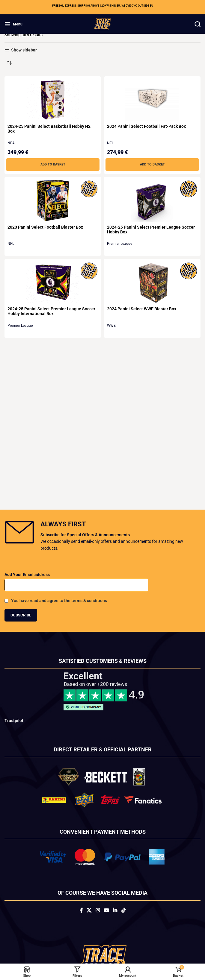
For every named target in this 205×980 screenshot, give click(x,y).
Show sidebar (24, 50)
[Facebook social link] (81, 911)
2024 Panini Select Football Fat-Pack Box (146, 126)
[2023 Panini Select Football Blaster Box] (53, 200)
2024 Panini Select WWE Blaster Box (142, 309)
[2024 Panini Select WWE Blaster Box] (152, 282)
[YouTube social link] (106, 911)
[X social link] (89, 911)
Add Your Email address (27, 575)
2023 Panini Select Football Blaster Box (45, 227)
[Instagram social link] (98, 911)
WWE (111, 326)
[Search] (198, 24)
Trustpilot (14, 721)
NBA (11, 143)
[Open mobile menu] (13, 24)
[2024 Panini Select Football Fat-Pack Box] (152, 100)
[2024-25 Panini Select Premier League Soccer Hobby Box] (152, 201)
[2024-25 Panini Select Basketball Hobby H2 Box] (53, 100)
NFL (110, 143)
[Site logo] (103, 24)
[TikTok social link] (123, 911)
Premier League (120, 244)
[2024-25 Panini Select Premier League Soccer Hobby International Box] (53, 282)
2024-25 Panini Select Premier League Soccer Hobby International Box (51, 311)
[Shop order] (9, 63)
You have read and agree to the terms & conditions (59, 601)
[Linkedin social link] (115, 911)
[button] (53, 165)
